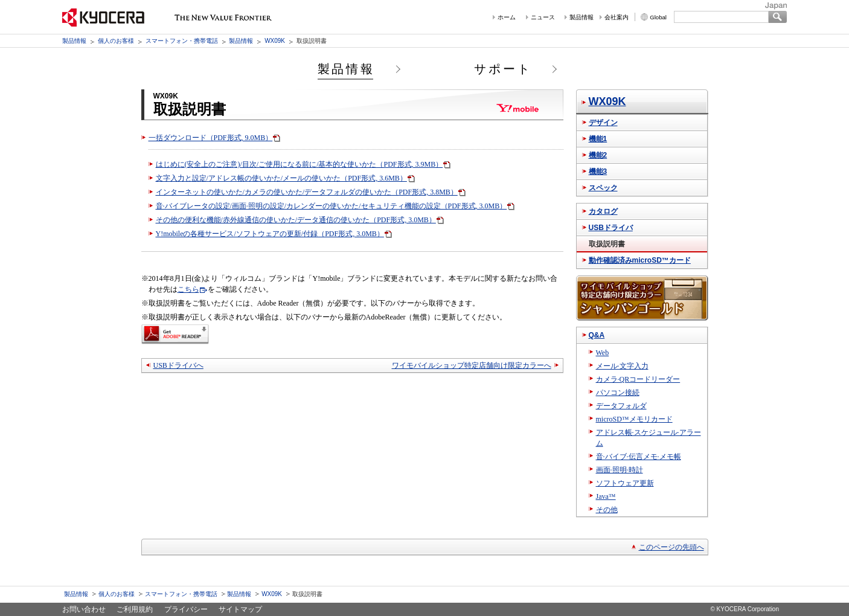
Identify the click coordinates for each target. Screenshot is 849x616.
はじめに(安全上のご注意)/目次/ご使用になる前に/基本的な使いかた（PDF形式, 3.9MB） (300, 164)
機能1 (598, 139)
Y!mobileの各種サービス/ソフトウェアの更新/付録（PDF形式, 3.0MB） (270, 234)
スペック (603, 188)
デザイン (603, 123)
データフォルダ (621, 406)
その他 (607, 510)
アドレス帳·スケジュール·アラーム (649, 438)
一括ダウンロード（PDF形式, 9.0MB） (211, 138)
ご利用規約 (135, 609)
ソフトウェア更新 (625, 483)
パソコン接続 (618, 393)
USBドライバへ (178, 365)
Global (658, 17)
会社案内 (617, 17)
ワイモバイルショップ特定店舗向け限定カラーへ (472, 365)
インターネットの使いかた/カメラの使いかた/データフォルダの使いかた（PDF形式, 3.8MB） (307, 192)
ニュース (543, 17)
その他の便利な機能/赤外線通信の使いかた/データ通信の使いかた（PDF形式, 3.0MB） (296, 220)
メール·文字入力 (622, 366)
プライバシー (186, 609)
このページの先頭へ (671, 547)
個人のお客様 (116, 41)
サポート (503, 69)
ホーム (507, 17)
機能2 (598, 155)
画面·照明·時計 (620, 470)
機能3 (598, 172)
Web (603, 353)
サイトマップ (240, 609)
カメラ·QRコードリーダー (638, 379)
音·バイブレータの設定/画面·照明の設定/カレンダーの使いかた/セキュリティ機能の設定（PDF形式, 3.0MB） (332, 206)
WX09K (275, 41)
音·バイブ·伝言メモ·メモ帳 (639, 457)
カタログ (603, 211)
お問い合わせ (84, 609)
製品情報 (581, 17)
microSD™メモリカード (634, 419)
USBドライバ (611, 228)
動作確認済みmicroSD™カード (640, 260)
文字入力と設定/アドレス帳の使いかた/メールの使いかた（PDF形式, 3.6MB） (281, 178)
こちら (188, 289)
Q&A (597, 335)
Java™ (606, 496)
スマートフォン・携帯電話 (182, 41)
